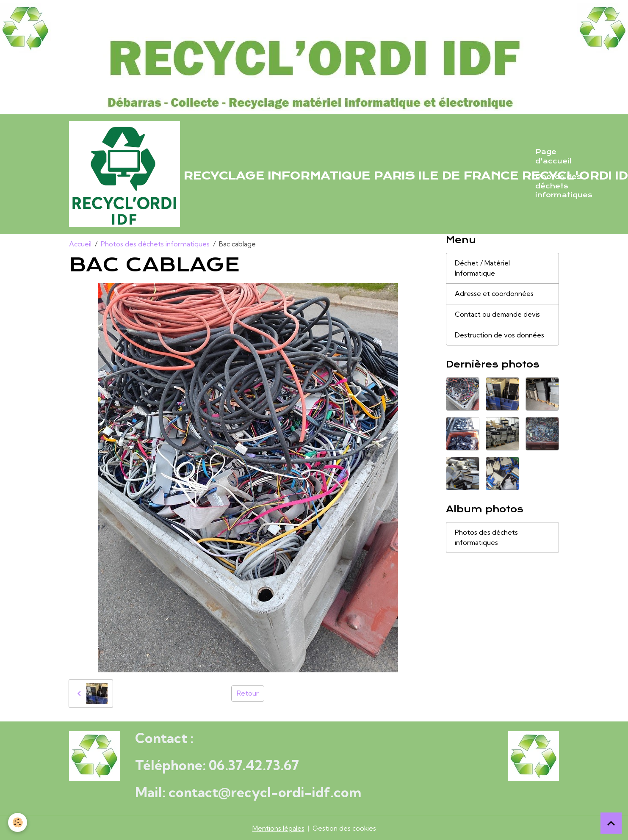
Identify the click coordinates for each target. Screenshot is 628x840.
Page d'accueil (553, 157)
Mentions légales (278, 828)
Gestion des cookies (344, 828)
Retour (248, 694)
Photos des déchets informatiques (564, 186)
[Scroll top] (611, 823)
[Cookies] (18, 822)
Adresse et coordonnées (494, 294)
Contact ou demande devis (498, 315)
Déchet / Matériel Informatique (482, 268)
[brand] (297, 174)
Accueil (80, 244)
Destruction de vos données (499, 336)
